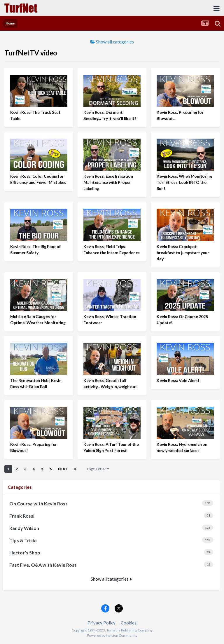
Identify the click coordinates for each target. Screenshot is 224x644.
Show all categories (112, 42)
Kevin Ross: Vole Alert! (178, 380)
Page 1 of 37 (98, 469)
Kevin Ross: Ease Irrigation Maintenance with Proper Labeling (108, 182)
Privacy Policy (101, 623)
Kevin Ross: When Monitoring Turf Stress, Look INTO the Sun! (184, 182)
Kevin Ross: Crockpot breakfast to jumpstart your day (183, 253)
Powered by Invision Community (112, 635)
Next (63, 469)
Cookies (129, 623)
